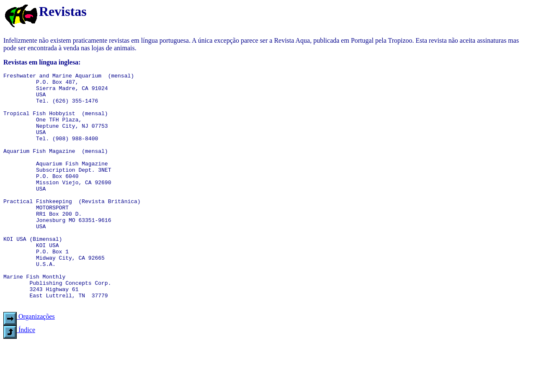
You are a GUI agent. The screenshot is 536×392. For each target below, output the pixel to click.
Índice (19, 376)
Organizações (29, 363)
